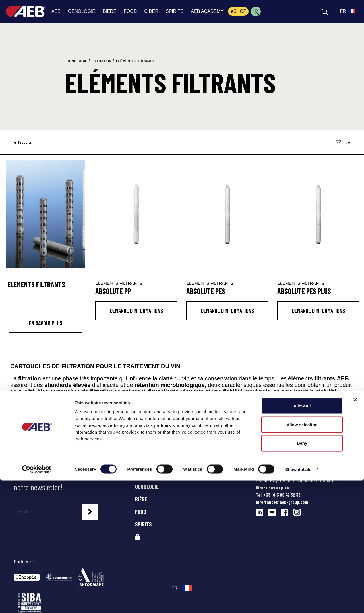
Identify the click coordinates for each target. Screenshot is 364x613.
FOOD (141, 512)
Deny (302, 576)
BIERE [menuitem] (109, 11)
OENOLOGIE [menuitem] (82, 11)
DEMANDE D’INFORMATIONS (136, 311)
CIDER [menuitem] (151, 11)
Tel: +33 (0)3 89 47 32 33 (278, 495)
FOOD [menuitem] (130, 11)
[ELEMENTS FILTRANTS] (45, 214)
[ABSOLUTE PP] (136, 214)
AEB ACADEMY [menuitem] (207, 11)
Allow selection (302, 557)
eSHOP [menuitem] (239, 11)
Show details (298, 602)
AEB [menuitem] (56, 11)
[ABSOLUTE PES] (227, 214)
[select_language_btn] (347, 11)
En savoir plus (45, 323)
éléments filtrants (312, 378)
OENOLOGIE (147, 487)
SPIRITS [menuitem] (175, 11)
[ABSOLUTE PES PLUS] (318, 214)
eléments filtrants (135, 61)
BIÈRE (141, 499)
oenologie (77, 61)
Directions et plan (272, 488)
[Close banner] (355, 532)
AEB (139, 474)
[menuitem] (256, 11)
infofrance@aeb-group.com (282, 502)
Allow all (302, 538)
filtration (102, 61)
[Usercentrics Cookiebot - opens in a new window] (37, 602)
